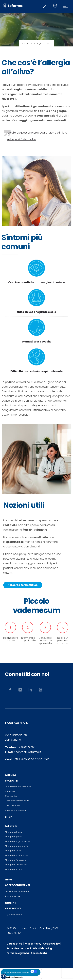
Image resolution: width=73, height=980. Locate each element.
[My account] (45, 6)
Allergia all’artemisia (16, 865)
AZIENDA (10, 775)
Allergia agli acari (14, 832)
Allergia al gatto (13, 837)
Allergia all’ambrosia (16, 860)
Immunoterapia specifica (18, 787)
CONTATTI (12, 903)
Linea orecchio (12, 805)
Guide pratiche (13, 896)
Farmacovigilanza (18, 953)
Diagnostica (11, 796)
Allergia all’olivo (13, 851)
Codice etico (14, 944)
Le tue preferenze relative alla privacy (17, 973)
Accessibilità (39, 953)
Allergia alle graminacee (18, 841)
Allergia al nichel (14, 869)
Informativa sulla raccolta (13, 977)
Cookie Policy (51, 944)
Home (25, 43)
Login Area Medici (14, 915)
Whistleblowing (42, 948)
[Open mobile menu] (66, 6)
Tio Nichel (10, 791)
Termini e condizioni (19, 948)
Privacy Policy (33, 944)
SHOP (9, 817)
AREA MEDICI (13, 908)
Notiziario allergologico (17, 891)
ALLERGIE (11, 826)
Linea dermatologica (15, 810)
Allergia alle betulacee (17, 855)
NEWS (9, 880)
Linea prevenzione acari (17, 801)
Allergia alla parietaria (17, 846)
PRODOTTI (12, 781)
